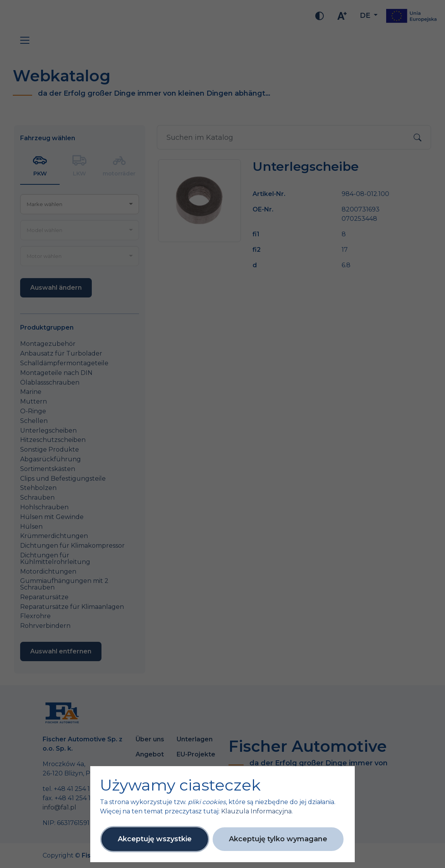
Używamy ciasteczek (180, 785)
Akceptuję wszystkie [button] (155, 839)
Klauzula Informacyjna (256, 811)
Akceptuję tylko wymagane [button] (278, 839)
